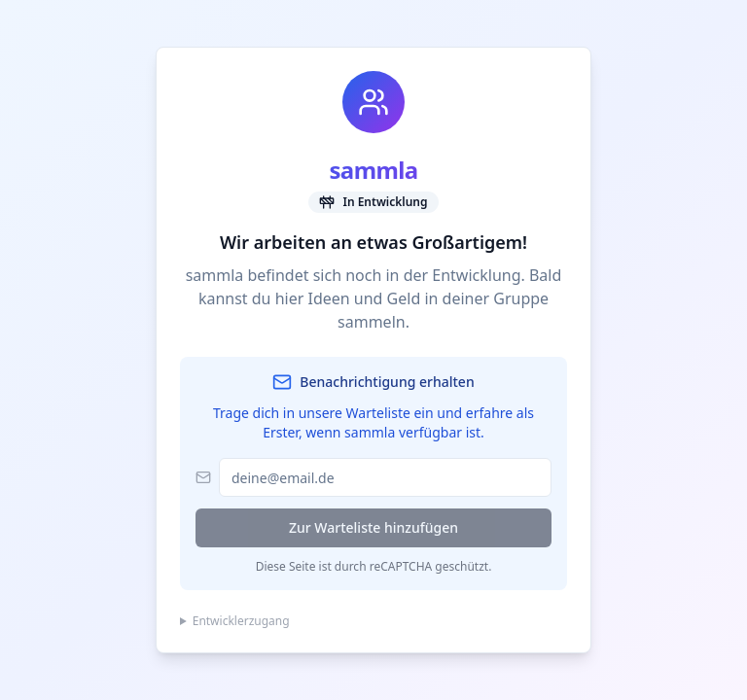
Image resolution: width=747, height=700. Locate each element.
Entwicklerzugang (241, 621)
